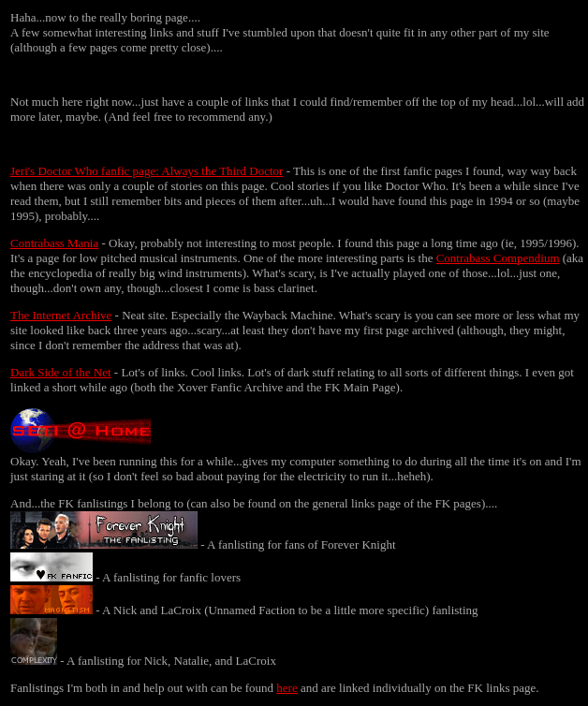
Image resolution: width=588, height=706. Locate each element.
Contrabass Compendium (498, 258)
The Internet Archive (61, 315)
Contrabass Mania (54, 243)
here (287, 688)
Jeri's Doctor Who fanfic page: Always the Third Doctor (147, 171)
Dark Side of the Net (61, 372)
